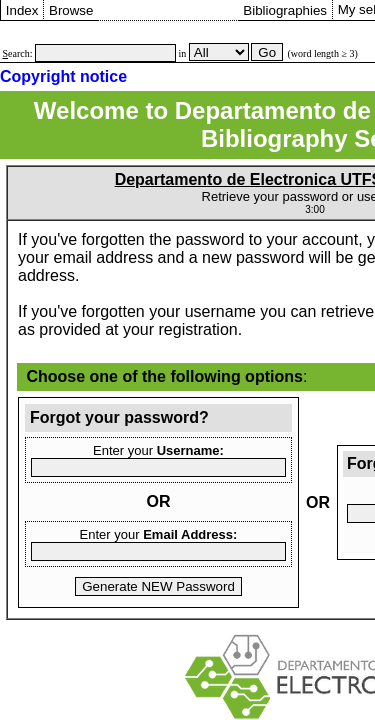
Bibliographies (285, 10)
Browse (71, 10)
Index (22, 10)
